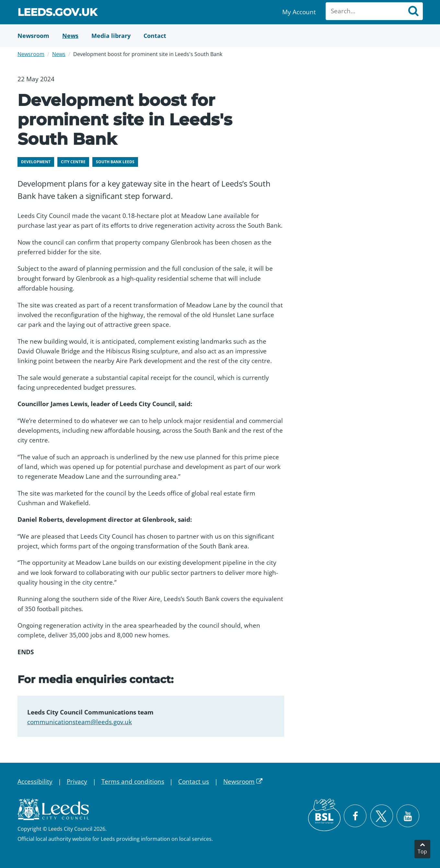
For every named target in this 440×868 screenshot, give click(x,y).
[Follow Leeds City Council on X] (382, 816)
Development (36, 162)
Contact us (194, 782)
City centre (73, 162)
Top (422, 851)
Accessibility (35, 782)
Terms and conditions (133, 782)
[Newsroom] (33, 36)
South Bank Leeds (115, 162)
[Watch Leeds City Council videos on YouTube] (408, 816)
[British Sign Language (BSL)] (324, 815)
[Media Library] (111, 36)
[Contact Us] (155, 36)
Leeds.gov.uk (57, 13)
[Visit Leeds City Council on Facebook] (355, 816)
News (59, 54)
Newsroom (31, 54)
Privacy (77, 782)
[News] (70, 36)
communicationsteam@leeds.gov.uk (80, 722)
